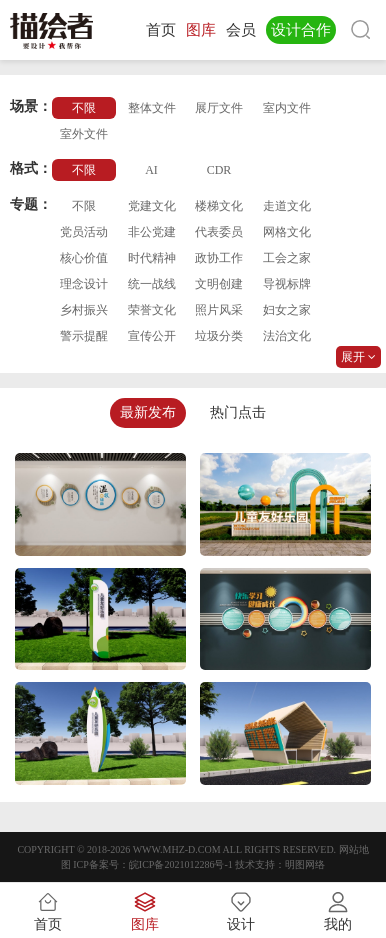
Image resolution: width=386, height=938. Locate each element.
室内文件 (287, 108)
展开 (358, 357)
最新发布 (148, 412)
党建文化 (152, 206)
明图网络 (305, 864)
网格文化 (287, 232)
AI (151, 170)
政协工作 (219, 258)
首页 (161, 30)
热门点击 (238, 412)
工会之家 (287, 258)
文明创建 (219, 284)
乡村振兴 (84, 310)
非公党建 (152, 232)
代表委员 (219, 232)
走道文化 (287, 206)
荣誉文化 (152, 310)
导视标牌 (287, 284)
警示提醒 (84, 336)
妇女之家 (287, 310)
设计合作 (301, 30)
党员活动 (84, 232)
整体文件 (152, 108)
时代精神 (152, 258)
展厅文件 (219, 108)
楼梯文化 (219, 206)
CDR (219, 170)
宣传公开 (152, 336)
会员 (241, 30)
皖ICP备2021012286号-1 (181, 864)
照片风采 (219, 310)
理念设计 (84, 284)
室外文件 (84, 134)
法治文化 (287, 336)
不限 (84, 108)
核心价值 (84, 258)
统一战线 (152, 284)
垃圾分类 (219, 336)
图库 (201, 30)
